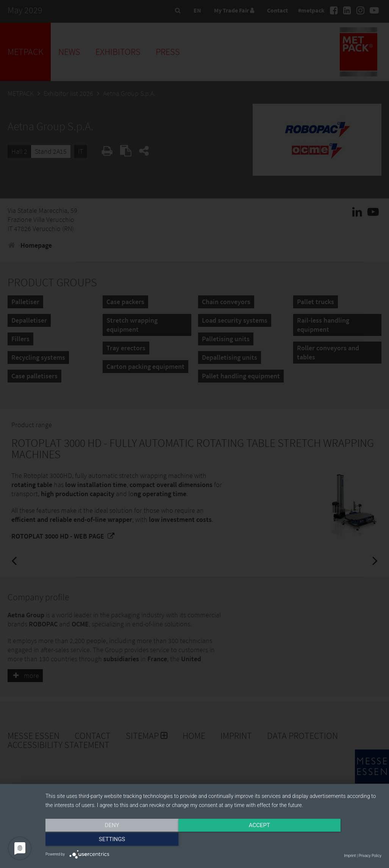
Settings (331, 840)
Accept (213, 840)
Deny (96, 840)
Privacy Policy (370, 856)
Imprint (350, 856)
